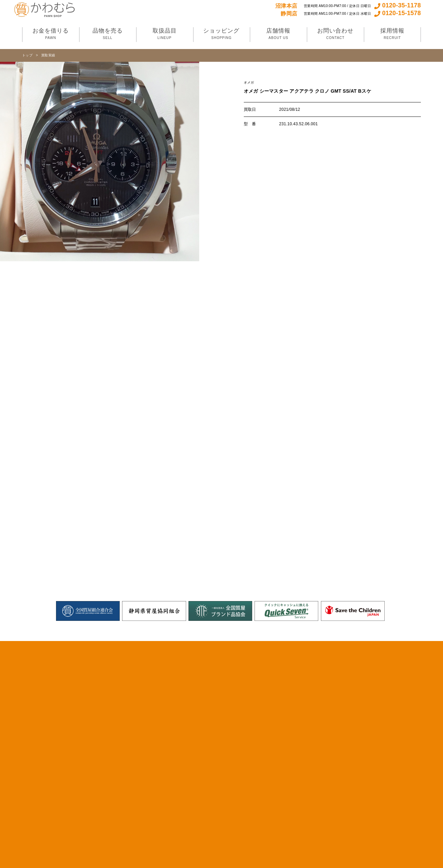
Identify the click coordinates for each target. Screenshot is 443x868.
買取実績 (48, 55)
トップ (27, 55)
